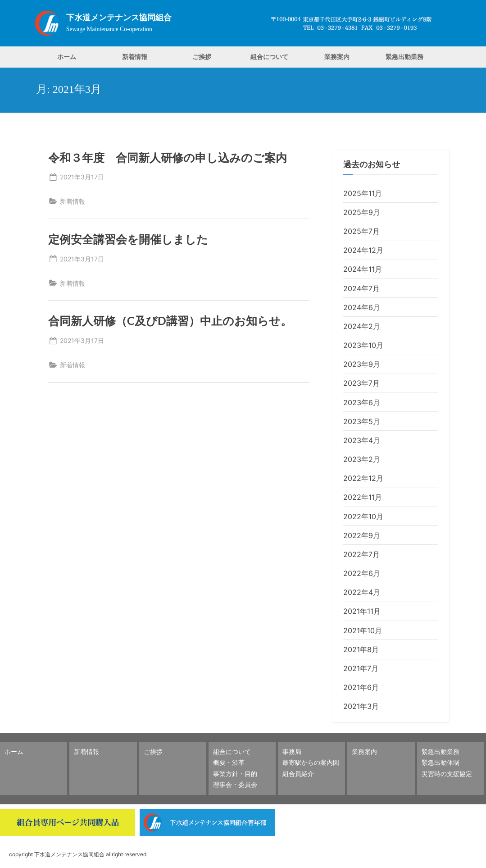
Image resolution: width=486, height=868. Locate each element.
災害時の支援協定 (447, 774)
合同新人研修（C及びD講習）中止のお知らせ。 (170, 321)
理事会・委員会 (235, 784)
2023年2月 (362, 459)
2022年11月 (363, 497)
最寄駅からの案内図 (311, 762)
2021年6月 (361, 687)
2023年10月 (363, 345)
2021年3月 (361, 706)
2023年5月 (362, 421)
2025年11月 (363, 193)
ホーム (67, 57)
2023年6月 (362, 402)
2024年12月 (363, 250)
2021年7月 (361, 668)
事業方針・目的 (235, 774)
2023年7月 (361, 383)
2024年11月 (363, 269)
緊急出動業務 (404, 57)
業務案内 (337, 57)
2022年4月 (362, 592)
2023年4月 (362, 440)
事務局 (292, 752)
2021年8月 (361, 649)
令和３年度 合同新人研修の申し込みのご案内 (168, 158)
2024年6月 (362, 307)
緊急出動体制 (441, 762)
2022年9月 (362, 535)
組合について (269, 57)
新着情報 (135, 57)
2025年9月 (362, 212)
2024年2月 (362, 326)
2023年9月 (362, 364)
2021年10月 (363, 630)
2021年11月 (362, 611)
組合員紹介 (298, 774)
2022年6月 (362, 573)
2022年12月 (363, 478)
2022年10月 (363, 516)
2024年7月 (361, 288)
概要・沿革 (229, 762)
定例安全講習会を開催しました (128, 239)
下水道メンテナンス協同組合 (119, 18)
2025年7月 (361, 231)
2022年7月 (361, 554)
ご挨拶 (202, 57)
